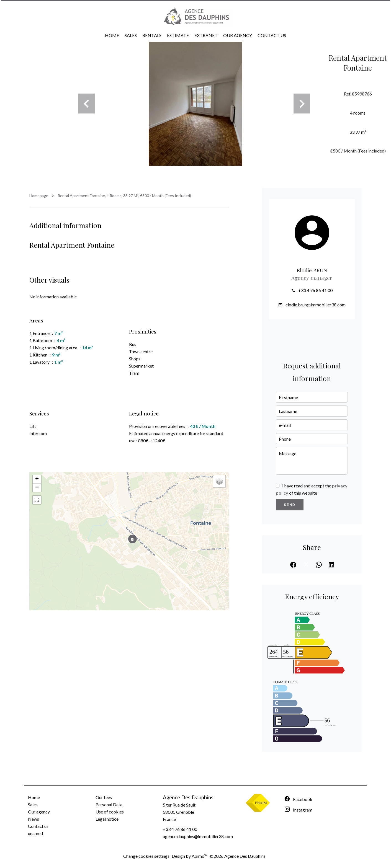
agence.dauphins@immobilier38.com (198, 836)
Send (290, 505)
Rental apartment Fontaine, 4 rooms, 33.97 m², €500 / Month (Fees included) (124, 196)
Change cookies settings (146, 856)
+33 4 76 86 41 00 (315, 290)
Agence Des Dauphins (188, 797)
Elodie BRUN (312, 270)
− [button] (37, 488)
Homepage (39, 196)
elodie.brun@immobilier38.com (316, 305)
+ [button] (37, 479)
